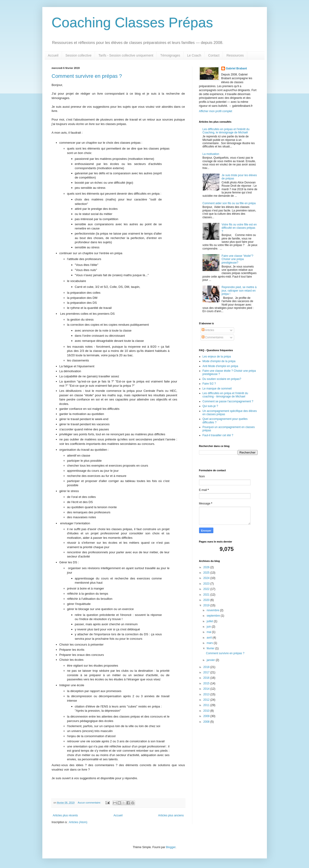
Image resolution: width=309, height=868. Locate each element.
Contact (214, 55)
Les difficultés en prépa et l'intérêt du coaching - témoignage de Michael (225, 395)
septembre (214, 616)
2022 (207, 589)
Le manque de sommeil (217, 389)
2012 (207, 700)
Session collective (78, 55)
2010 (207, 711)
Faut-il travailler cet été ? (218, 435)
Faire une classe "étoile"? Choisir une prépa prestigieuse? (237, 259)
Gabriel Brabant (236, 68)
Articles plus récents (65, 815)
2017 (207, 672)
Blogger (171, 847)
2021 (207, 595)
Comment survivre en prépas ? (87, 76)
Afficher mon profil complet (216, 111)
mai (209, 632)
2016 (207, 678)
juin (209, 627)
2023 (207, 584)
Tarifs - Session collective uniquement (126, 55)
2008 (207, 722)
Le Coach (194, 55)
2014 (207, 689)
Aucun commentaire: (90, 803)
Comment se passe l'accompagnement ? (228, 401)
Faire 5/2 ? (209, 384)
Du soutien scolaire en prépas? (222, 379)
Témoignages (170, 55)
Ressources (235, 55)
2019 (207, 605)
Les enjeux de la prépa (217, 357)
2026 (207, 567)
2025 (207, 573)
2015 (207, 683)
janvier (211, 660)
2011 (207, 705)
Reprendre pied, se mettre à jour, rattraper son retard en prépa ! (239, 291)
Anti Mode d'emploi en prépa (220, 366)
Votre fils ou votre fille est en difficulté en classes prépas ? (239, 228)
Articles (208, 330)
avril (209, 638)
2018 (207, 667)
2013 (207, 694)
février (211, 648)
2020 (207, 600)
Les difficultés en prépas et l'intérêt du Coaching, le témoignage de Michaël (226, 131)
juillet (210, 621)
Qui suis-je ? (210, 406)
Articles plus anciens (171, 815)
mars (210, 643)
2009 (207, 716)
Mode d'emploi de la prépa (219, 361)
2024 (207, 578)
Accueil (53, 55)
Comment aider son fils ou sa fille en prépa (229, 203)
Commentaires (213, 337)
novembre (213, 610)
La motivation (211, 154)
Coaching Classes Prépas (132, 23)
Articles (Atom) (78, 822)
